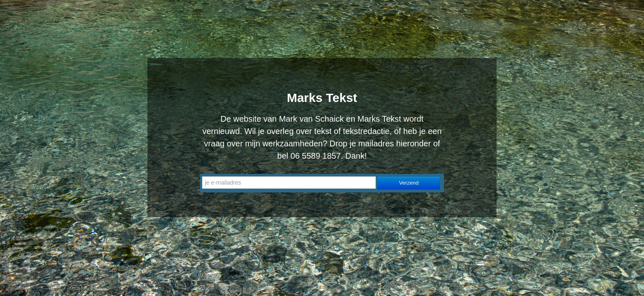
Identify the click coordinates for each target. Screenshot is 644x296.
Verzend (409, 183)
